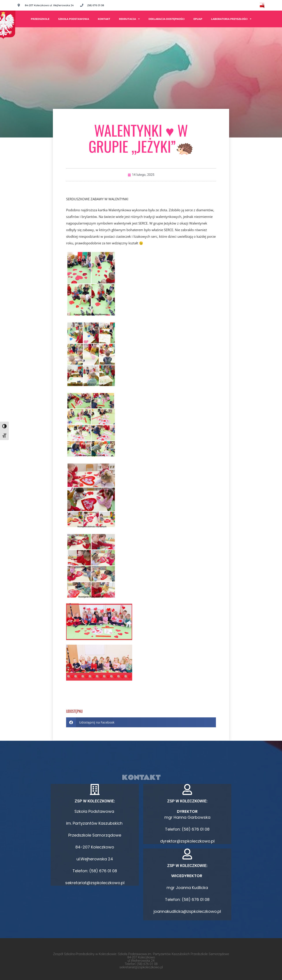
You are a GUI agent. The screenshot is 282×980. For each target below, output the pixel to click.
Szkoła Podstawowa (74, 19)
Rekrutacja (129, 19)
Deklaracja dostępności (167, 19)
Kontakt (104, 19)
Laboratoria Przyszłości (231, 19)
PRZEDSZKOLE (40, 19)
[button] (141, 722)
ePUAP (198, 19)
